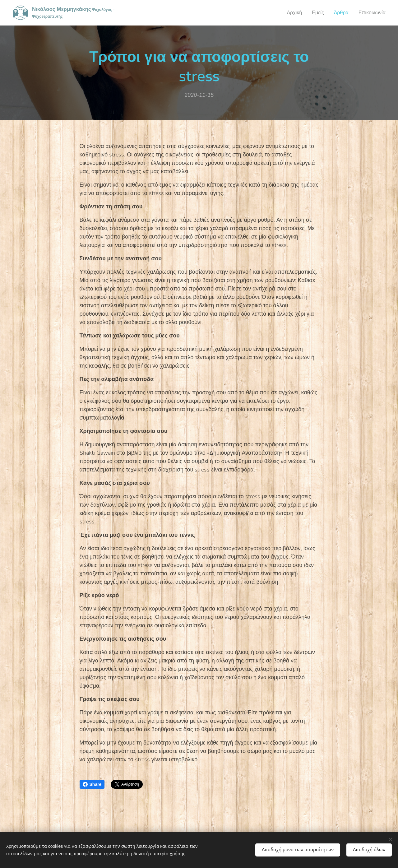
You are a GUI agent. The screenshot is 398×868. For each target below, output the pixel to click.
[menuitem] (290, 13)
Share (92, 784)
